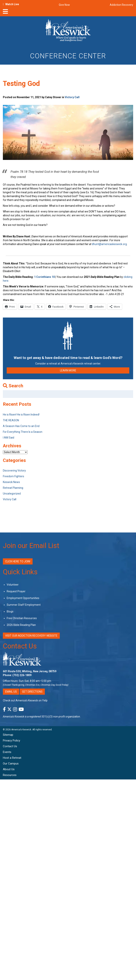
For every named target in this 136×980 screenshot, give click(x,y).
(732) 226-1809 (22, 675)
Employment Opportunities (23, 598)
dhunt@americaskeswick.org (109, 244)
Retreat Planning (13, 488)
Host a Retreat (12, 758)
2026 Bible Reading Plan (21, 625)
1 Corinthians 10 (45, 277)
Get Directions (32, 692)
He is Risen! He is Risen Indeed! (21, 415)
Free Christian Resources (22, 618)
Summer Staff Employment (24, 605)
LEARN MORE (68, 370)
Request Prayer (16, 591)
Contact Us (20, 646)
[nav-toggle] (5, 13)
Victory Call (72, 97)
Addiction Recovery (121, 5)
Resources (10, 775)
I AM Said (9, 438)
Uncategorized (12, 494)
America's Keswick (14, 717)
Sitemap (8, 735)
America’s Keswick (21, 730)
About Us (9, 769)
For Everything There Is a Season (23, 432)
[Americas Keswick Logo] (68, 31)
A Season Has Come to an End (21, 426)
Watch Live (12, 4)
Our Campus (11, 764)
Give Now (64, 5)
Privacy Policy (11, 741)
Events (7, 752)
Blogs (10, 611)
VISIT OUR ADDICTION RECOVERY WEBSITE (31, 636)
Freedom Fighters (14, 476)
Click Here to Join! (18, 561)
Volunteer (13, 585)
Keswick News (11, 482)
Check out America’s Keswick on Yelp (25, 700)
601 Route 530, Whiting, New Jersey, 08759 (30, 671)
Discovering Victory (14, 471)
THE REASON (11, 420)
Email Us (11, 692)
